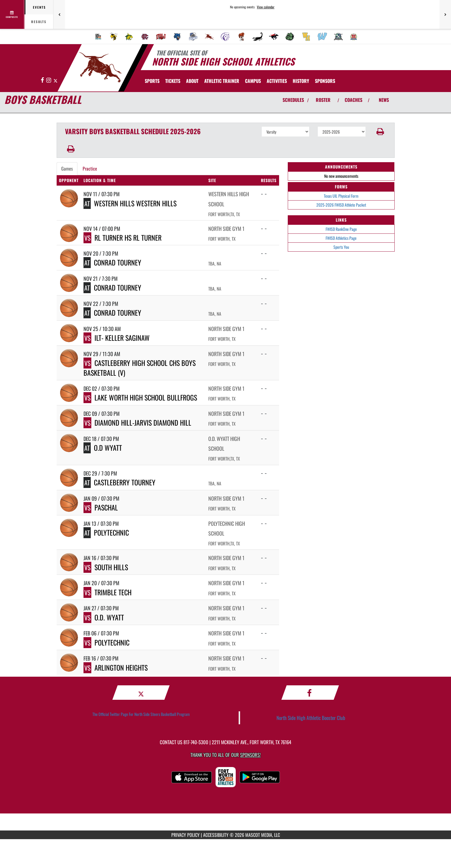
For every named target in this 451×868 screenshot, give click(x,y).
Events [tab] (39, 7)
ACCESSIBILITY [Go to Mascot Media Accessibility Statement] (216, 835)
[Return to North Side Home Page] (100, 67)
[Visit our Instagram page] (49, 80)
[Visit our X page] (55, 80)
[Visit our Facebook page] (43, 80)
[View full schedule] (12, 14)
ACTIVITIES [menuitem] (277, 81)
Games (67, 169)
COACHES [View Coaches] (353, 100)
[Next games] (445, 14)
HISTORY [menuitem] (301, 81)
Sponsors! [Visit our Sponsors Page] (250, 755)
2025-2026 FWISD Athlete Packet (341, 205)
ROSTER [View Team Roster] (323, 100)
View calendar (266, 7)
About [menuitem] (192, 81)
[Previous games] (59, 14)
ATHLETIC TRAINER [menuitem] (222, 81)
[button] (380, 132)
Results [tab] (39, 22)
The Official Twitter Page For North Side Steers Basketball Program (141, 714)
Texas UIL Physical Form (341, 196)
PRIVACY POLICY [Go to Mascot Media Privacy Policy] (185, 835)
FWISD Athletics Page (341, 238)
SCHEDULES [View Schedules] (293, 100)
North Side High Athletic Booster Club (311, 718)
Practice (90, 169)
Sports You (341, 247)
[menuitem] (98, 37)
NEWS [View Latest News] (384, 100)
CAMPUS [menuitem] (253, 81)
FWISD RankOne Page (341, 229)
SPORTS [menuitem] (152, 81)
